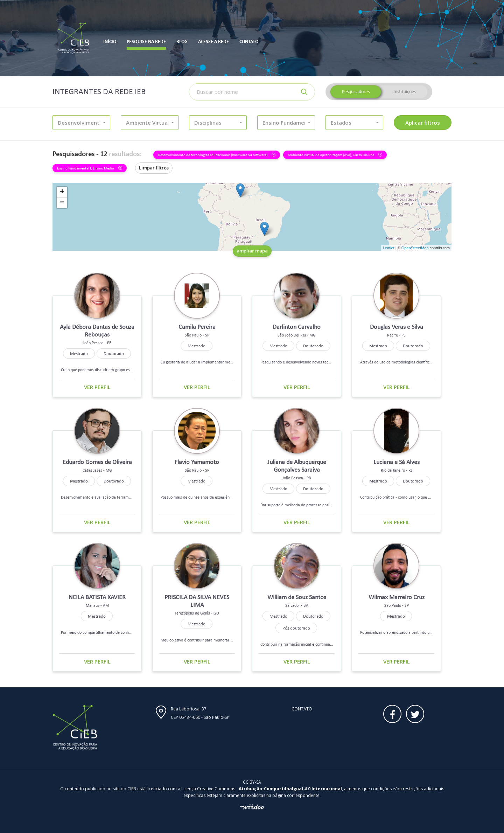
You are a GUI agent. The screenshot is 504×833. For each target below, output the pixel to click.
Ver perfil (97, 387)
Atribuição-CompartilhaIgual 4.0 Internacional (290, 789)
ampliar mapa (252, 251)
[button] (81, 123)
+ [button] (62, 192)
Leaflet (389, 248)
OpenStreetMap (415, 248)
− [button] (62, 203)
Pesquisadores (356, 92)
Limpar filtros (154, 168)
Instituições (405, 92)
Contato (302, 709)
